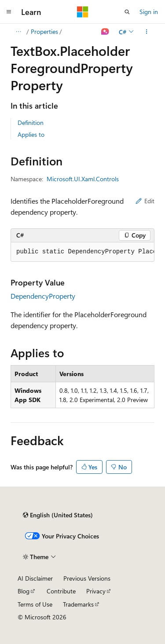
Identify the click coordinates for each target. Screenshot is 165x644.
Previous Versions (87, 578)
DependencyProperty (43, 296)
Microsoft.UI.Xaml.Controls (83, 179)
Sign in (149, 12)
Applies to (31, 134)
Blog (24, 591)
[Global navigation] (9, 12)
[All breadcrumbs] (18, 32)
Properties (44, 31)
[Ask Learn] (105, 32)
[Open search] (127, 12)
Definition (31, 123)
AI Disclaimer (35, 578)
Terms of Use (35, 604)
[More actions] (147, 32)
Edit (145, 201)
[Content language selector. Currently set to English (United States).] (58, 515)
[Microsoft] (83, 12)
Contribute (61, 591)
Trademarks (78, 604)
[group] (82, 252)
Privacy (96, 591)
